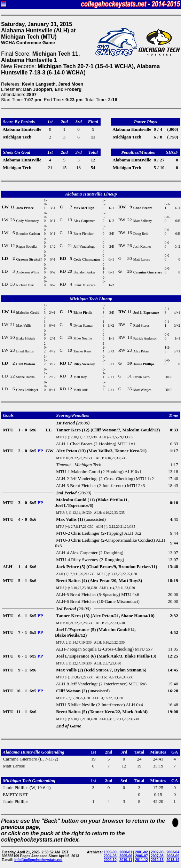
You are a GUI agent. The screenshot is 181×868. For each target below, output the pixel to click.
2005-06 (126, 856)
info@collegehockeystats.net (38, 860)
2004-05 (110, 856)
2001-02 (141, 852)
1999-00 (110, 852)
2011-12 (141, 860)
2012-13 (157, 860)
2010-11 (126, 860)
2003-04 (173, 852)
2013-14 (173, 860)
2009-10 (110, 860)
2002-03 (157, 852)
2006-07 (141, 856)
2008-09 (173, 856)
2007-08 (157, 856)
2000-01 (126, 852)
